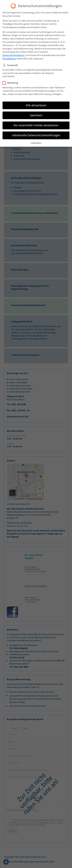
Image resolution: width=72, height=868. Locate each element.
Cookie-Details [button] (36, 143)
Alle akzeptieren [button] (36, 105)
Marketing (12, 83)
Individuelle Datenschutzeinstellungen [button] (36, 135)
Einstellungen (9, 59)
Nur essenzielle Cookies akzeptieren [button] (36, 125)
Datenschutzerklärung (14, 55)
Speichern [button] (36, 115)
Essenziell (12, 65)
